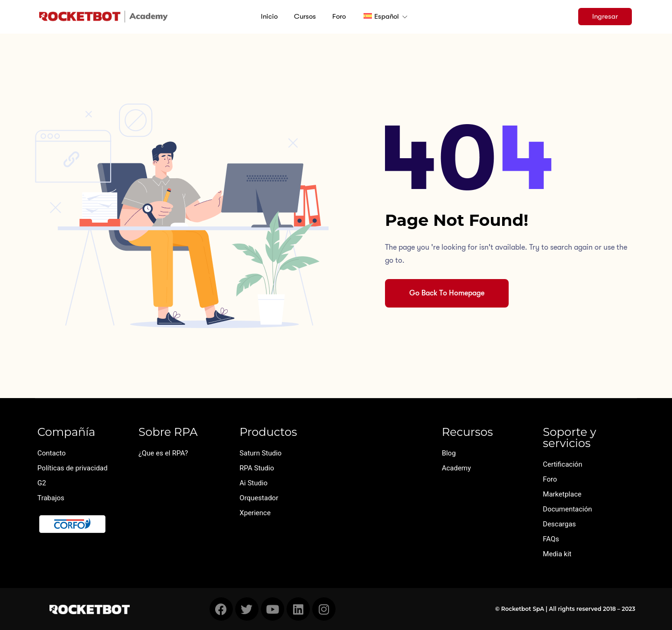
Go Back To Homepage (447, 293)
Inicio (269, 16)
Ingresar (605, 16)
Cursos (305, 16)
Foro (339, 16)
